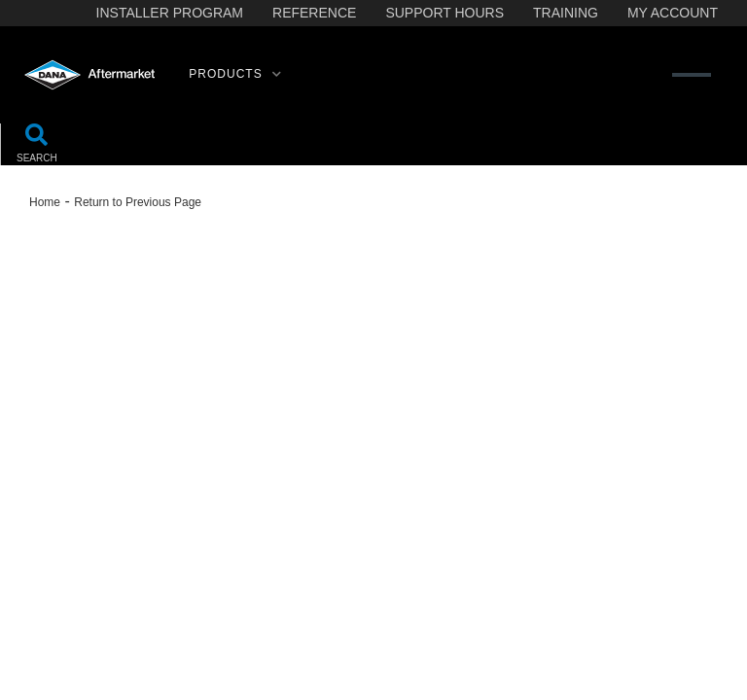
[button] (235, 75)
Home (45, 202)
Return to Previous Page (138, 202)
